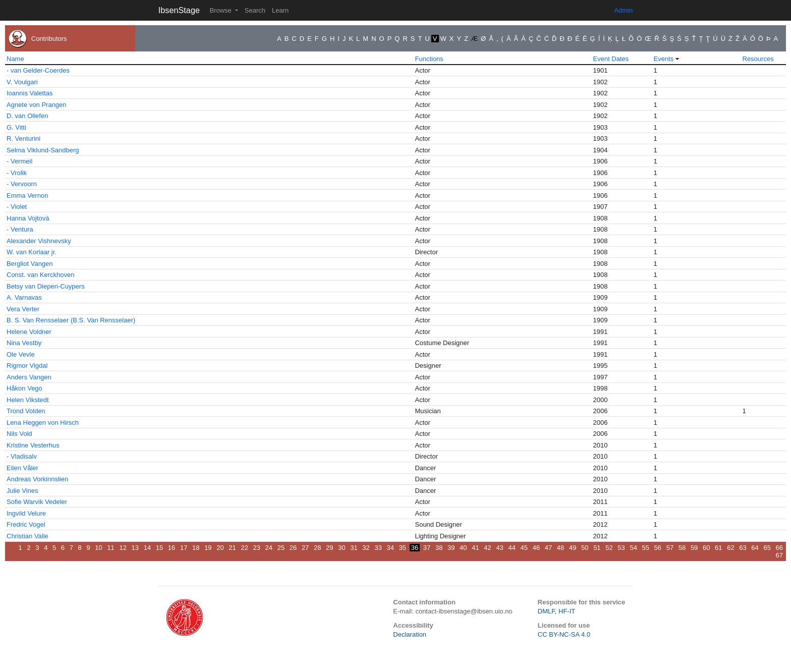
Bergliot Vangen (30, 264)
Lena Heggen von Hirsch (43, 423)
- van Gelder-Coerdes (38, 70)
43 (499, 548)
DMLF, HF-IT (556, 611)
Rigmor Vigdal (27, 366)
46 (536, 548)
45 (524, 548)
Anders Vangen (29, 377)
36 (415, 548)
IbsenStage (179, 10)
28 (317, 548)
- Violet (17, 207)
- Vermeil (19, 161)
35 (403, 548)
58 (682, 548)
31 (354, 548)
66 (779, 548)
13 (135, 548)
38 (439, 548)
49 (573, 548)
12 (123, 548)
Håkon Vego (24, 388)
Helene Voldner (29, 332)
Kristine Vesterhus (33, 445)
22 (244, 548)
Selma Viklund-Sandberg (43, 150)
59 (694, 548)
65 (767, 548)
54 (633, 548)
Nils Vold (19, 434)
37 (427, 548)
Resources (758, 59)
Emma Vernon (27, 195)
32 (366, 548)
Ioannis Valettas (30, 93)
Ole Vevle (21, 354)
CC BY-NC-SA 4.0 (564, 634)
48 (560, 548)
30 (342, 548)
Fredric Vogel (26, 524)
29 (329, 548)
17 (184, 548)
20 (220, 548)
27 (305, 548)
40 (463, 548)
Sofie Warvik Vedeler (37, 502)
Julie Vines (22, 491)
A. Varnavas (24, 297)
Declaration (410, 634)
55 (646, 548)
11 (110, 548)
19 (208, 548)
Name (15, 59)
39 (451, 548)
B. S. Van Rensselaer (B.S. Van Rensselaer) (71, 320)
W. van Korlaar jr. (32, 252)
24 (269, 548)
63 (743, 548)
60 (706, 548)
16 (172, 548)
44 (512, 548)
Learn (280, 10)
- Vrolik (17, 173)
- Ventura (20, 229)
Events (664, 59)
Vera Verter (23, 309)
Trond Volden (26, 411)
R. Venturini (23, 138)
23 (257, 548)
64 (755, 548)
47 (548, 548)
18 (196, 548)
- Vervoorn (22, 184)
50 (585, 548)
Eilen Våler (22, 468)
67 (779, 555)
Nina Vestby (24, 343)
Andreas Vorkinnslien (37, 479)
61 (718, 548)
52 (609, 548)
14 (147, 548)
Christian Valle (27, 536)
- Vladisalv (22, 456)
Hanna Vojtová (28, 218)
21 (232, 548)
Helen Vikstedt (28, 400)
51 (597, 548)
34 (390, 548)
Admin (623, 10)
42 (487, 548)
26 (293, 548)
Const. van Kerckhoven (40, 275)
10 (98, 548)
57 (670, 548)
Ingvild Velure (26, 513)
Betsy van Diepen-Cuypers (46, 286)
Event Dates (611, 59)
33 (378, 548)
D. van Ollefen (27, 116)
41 (475, 548)
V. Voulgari (22, 82)
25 (281, 548)
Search (255, 10)
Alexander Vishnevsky (39, 241)
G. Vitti (16, 127)
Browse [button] (221, 10)
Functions (429, 59)
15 (159, 548)
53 (621, 548)
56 (658, 548)
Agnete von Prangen (37, 105)
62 (730, 548)
